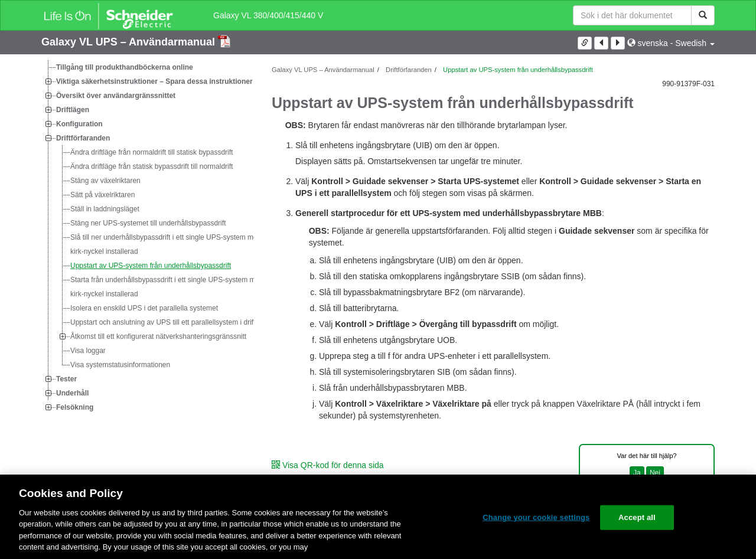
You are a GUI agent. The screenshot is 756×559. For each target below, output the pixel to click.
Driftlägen (73, 110)
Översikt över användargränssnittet (116, 96)
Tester (66, 379)
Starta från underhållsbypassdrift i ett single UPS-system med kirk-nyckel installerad (167, 287)
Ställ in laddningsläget (105, 209)
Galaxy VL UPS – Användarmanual (130, 42)
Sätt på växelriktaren (102, 195)
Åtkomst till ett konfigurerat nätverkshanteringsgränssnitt (158, 336)
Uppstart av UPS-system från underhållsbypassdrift (151, 266)
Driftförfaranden (83, 138)
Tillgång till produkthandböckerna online (125, 67)
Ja (637, 473)
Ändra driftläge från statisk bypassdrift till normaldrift (151, 166)
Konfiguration (79, 124)
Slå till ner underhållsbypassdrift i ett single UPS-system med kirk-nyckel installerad (166, 244)
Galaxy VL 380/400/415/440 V (268, 15)
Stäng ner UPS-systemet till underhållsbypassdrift (148, 223)
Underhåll (72, 393)
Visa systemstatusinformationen (120, 365)
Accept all (637, 517)
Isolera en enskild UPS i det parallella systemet (144, 308)
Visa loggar (88, 351)
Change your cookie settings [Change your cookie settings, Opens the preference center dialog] (536, 517)
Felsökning (75, 407)
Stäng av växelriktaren (105, 181)
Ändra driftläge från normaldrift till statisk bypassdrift (151, 152)
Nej (655, 473)
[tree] (148, 237)
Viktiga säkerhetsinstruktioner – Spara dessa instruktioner (154, 81)
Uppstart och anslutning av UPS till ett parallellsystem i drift (163, 322)
